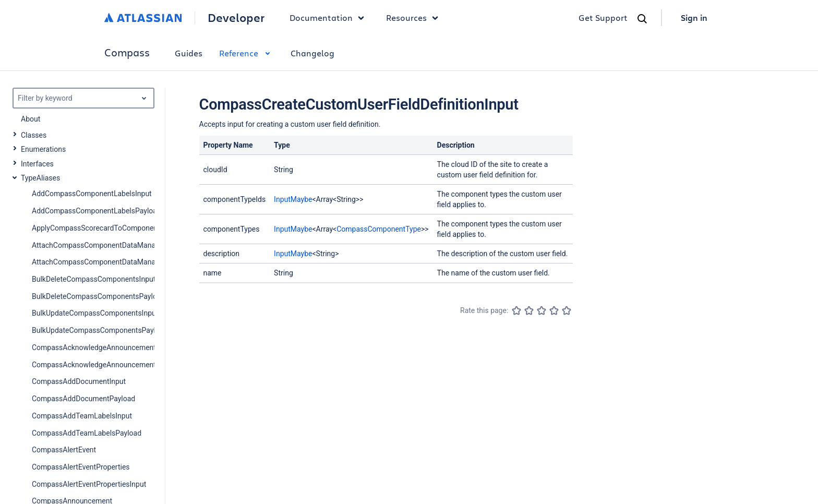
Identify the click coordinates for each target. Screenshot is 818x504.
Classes (34, 135)
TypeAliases (40, 178)
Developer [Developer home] (236, 18)
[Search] (642, 19)
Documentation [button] (329, 18)
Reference (246, 53)
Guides (189, 53)
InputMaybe (293, 199)
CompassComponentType (379, 229)
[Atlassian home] (143, 18)
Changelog (312, 53)
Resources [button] (415, 18)
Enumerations (43, 149)
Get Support (603, 17)
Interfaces (37, 164)
